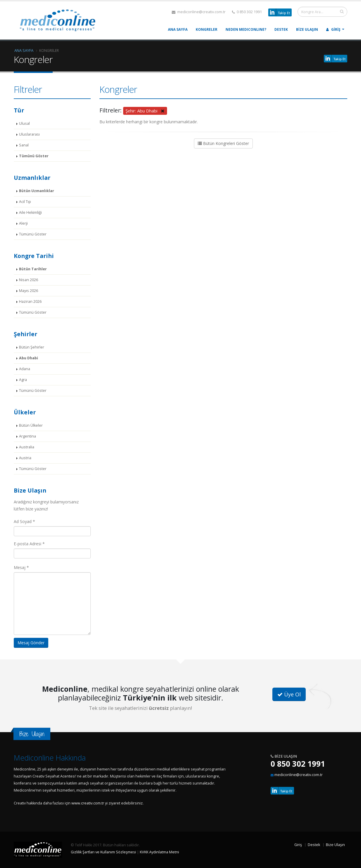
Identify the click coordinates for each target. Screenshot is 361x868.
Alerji (23, 223)
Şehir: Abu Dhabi (145, 111)
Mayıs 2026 (29, 291)
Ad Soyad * (24, 521)
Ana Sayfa (178, 29)
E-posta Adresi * (29, 544)
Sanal (24, 145)
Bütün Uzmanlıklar (37, 191)
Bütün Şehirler (32, 347)
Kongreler (207, 29)
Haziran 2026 (30, 301)
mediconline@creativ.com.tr (199, 12)
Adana (25, 369)
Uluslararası (29, 134)
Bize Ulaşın (307, 29)
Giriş (333, 29)
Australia (27, 447)
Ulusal (24, 123)
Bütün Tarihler (33, 269)
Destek (281, 29)
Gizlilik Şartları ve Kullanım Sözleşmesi (103, 852)
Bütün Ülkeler (31, 425)
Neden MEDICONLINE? (246, 29)
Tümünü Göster (34, 156)
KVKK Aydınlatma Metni (159, 852)
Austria (25, 458)
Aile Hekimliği (30, 212)
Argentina (27, 436)
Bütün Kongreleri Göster (223, 143)
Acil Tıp (25, 202)
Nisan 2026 (29, 280)
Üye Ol (289, 694)
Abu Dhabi (29, 358)
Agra (23, 380)
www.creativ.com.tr (88, 803)
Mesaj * (21, 567)
